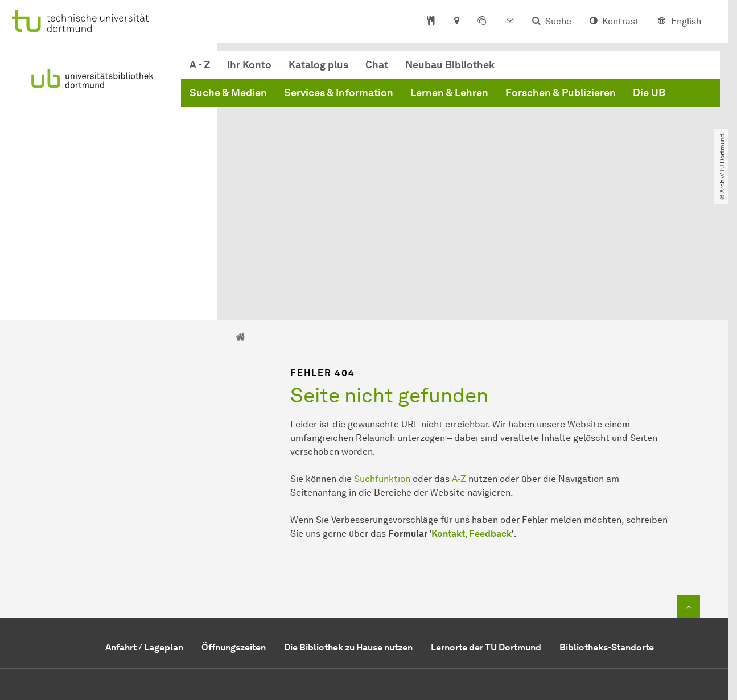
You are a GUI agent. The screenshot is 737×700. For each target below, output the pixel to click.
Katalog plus (318, 65)
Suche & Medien (228, 93)
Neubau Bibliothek (450, 65)
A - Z (200, 65)
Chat (377, 65)
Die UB (649, 93)
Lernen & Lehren (449, 93)
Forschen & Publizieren (561, 93)
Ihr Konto (249, 65)
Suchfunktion (382, 363)
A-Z (459, 363)
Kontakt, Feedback (472, 417)
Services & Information (339, 93)
